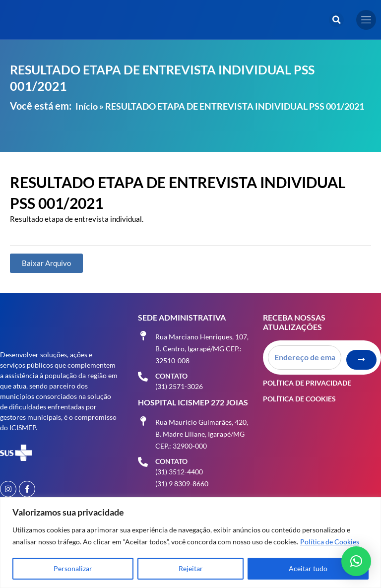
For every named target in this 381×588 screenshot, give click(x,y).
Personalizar (73, 568)
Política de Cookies (330, 542)
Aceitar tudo (308, 568)
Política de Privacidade (307, 382)
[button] (336, 20)
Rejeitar (191, 568)
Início (87, 106)
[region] (190, 543)
